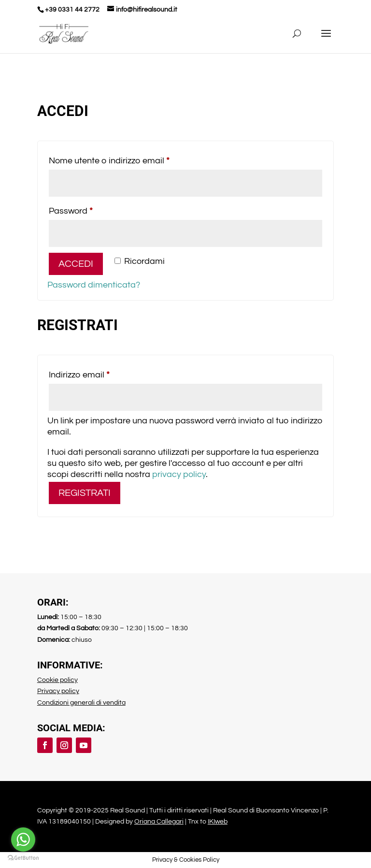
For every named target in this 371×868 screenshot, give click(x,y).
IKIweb (218, 822)
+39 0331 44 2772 (72, 10)
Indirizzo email (97, 373)
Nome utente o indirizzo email (127, 159)
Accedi (76, 264)
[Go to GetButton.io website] (23, 858)
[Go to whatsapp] (23, 839)
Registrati (85, 493)
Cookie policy (57, 680)
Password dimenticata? (94, 285)
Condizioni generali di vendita (81, 703)
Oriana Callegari (159, 822)
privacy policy (179, 474)
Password (89, 209)
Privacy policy (58, 691)
